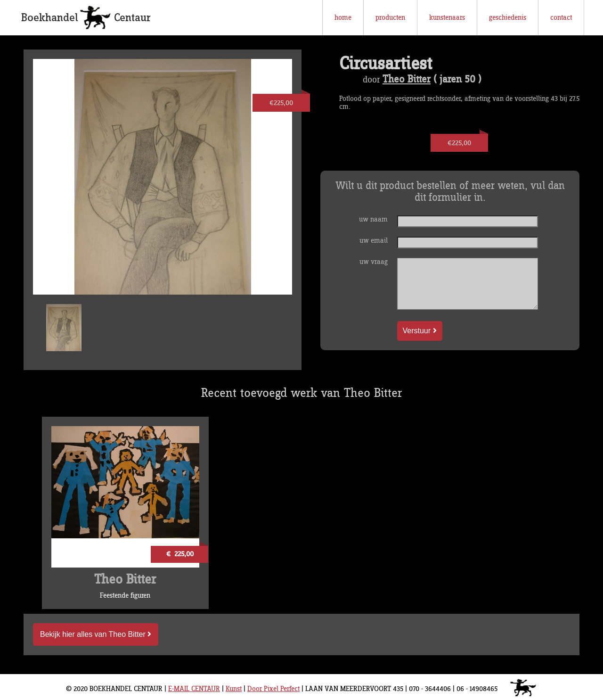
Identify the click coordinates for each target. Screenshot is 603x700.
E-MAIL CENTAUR (194, 689)
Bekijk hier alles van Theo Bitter (96, 634)
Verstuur (420, 331)
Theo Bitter (407, 80)
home (343, 18)
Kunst (234, 689)
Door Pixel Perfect (273, 689)
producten (390, 18)
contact (561, 18)
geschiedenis (508, 18)
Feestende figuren (125, 596)
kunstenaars (447, 18)
